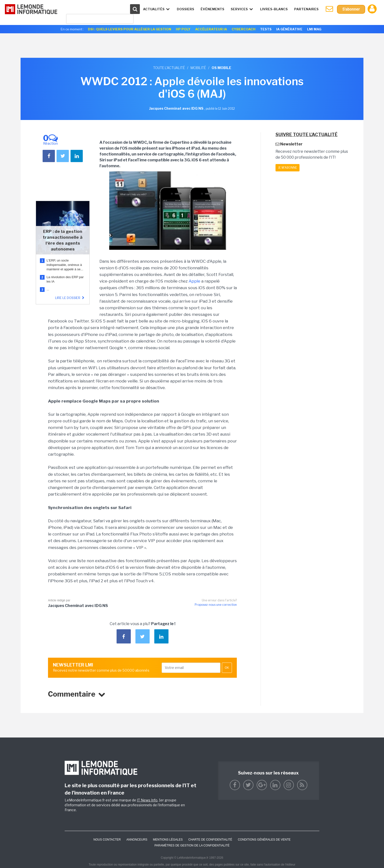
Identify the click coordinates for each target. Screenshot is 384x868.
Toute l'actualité (169, 68)
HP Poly (183, 29)
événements (212, 9)
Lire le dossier (70, 298)
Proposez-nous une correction (216, 605)
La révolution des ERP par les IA (65, 279)
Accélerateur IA (211, 29)
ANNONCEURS (137, 840)
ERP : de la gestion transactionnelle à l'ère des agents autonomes (63, 240)
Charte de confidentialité (210, 840)
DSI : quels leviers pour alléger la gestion (130, 29)
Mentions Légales (168, 840)
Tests (266, 29)
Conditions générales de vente (264, 840)
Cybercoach (244, 29)
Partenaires (306, 9)
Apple (194, 281)
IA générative (289, 29)
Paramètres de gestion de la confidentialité (192, 845)
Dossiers (186, 9)
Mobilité (198, 68)
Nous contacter (107, 840)
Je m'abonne (288, 168)
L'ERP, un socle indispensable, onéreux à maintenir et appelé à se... (65, 265)
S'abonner (351, 9)
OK (227, 668)
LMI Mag (314, 29)
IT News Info (147, 800)
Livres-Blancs (274, 9)
